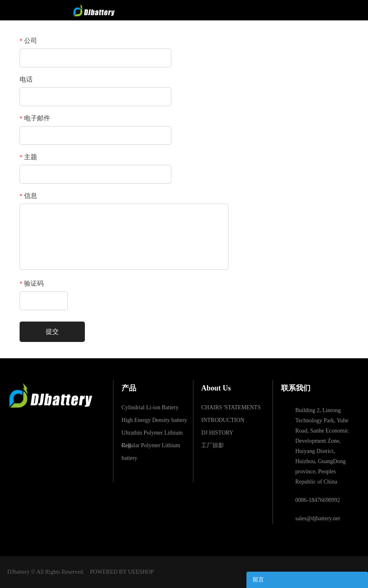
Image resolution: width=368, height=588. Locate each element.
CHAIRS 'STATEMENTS (231, 407)
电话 (26, 79)
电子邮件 (35, 118)
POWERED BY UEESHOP (122, 572)
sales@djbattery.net (318, 518)
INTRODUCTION (223, 420)
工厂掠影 (213, 445)
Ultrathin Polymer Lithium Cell (152, 434)
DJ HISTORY (217, 433)
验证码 (32, 283)
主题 (28, 157)
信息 (28, 196)
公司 (28, 41)
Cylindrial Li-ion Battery (150, 407)
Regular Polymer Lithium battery (151, 447)
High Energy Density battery (154, 420)
